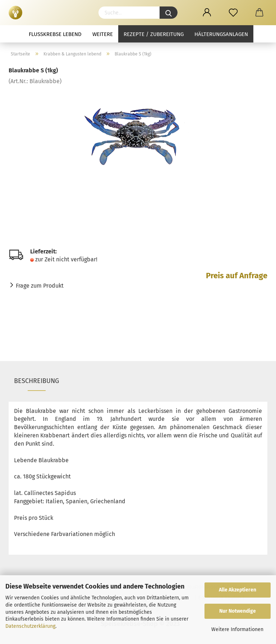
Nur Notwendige (238, 611)
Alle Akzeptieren (238, 590)
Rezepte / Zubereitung (154, 34)
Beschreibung (36, 381)
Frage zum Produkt (40, 286)
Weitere (103, 34)
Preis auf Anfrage (237, 276)
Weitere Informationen (237, 629)
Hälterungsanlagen (221, 34)
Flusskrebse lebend (55, 34)
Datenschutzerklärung (30, 626)
